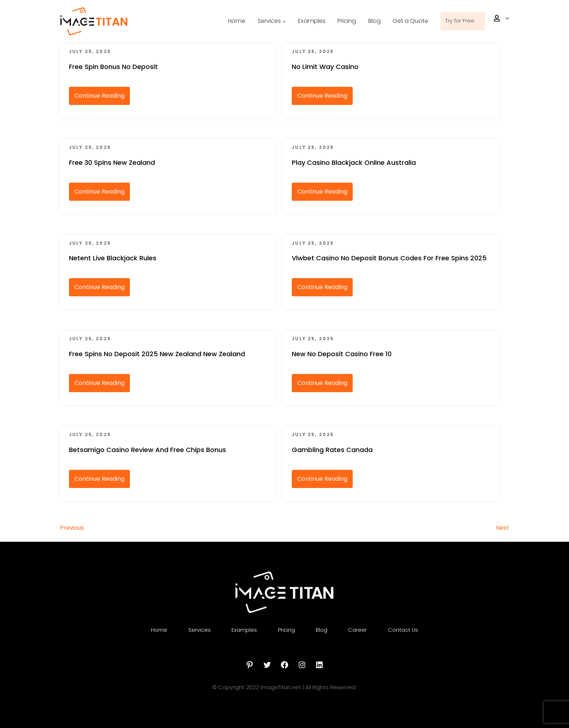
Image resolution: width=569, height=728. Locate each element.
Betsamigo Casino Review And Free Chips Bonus (148, 450)
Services (260, 21)
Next (503, 528)
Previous (72, 528)
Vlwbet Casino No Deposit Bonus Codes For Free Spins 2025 (389, 258)
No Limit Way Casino (325, 67)
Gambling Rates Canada (332, 450)
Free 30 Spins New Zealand (112, 162)
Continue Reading (99, 96)
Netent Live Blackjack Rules (113, 258)
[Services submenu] (262, 21)
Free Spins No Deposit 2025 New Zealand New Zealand (157, 354)
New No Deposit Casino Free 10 (342, 354)
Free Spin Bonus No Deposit (113, 67)
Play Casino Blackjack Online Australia (354, 162)
